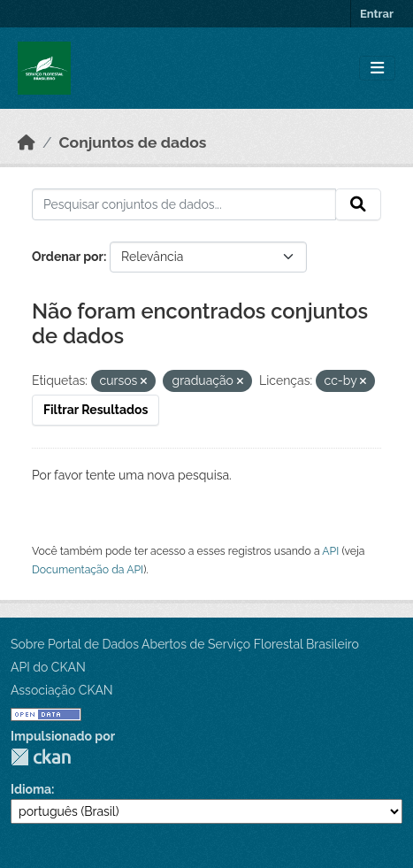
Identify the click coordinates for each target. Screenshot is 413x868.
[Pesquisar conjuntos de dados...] (184, 204)
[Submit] (358, 204)
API (330, 551)
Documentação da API (88, 569)
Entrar (377, 14)
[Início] (27, 142)
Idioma (31, 789)
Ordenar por (68, 257)
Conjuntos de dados (133, 142)
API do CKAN (48, 667)
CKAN (41, 757)
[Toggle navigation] (377, 69)
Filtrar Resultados (96, 410)
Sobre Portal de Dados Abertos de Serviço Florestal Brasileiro (185, 644)
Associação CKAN (62, 690)
